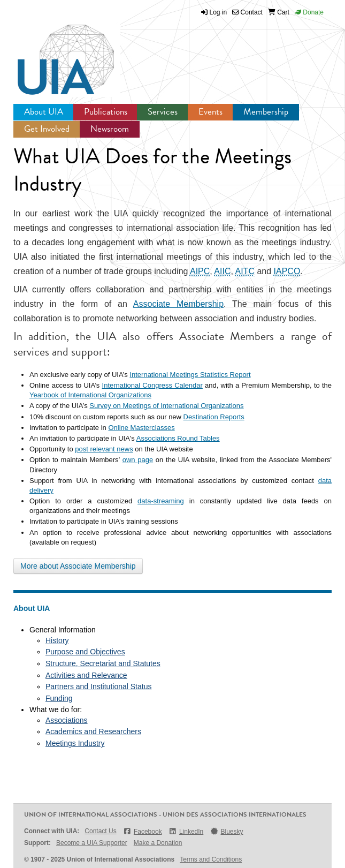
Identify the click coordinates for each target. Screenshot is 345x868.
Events (210, 112)
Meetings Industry (75, 743)
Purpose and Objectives (85, 652)
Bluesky (226, 831)
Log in (218, 12)
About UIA (44, 112)
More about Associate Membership (78, 566)
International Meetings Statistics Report (190, 375)
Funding (59, 698)
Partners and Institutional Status (98, 686)
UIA (53, 54)
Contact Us (100, 831)
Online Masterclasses (141, 428)
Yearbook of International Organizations (90, 395)
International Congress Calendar (152, 385)
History (57, 640)
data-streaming (161, 501)
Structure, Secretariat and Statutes (103, 663)
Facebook (143, 831)
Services (163, 112)
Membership (266, 112)
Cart (279, 12)
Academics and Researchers (93, 731)
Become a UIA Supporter (92, 843)
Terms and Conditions (211, 859)
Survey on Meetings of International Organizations (166, 406)
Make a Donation (158, 843)
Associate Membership (178, 304)
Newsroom (110, 129)
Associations (67, 720)
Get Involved (47, 129)
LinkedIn (186, 831)
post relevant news (104, 449)
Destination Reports (214, 417)
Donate (309, 12)
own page (138, 460)
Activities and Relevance (86, 675)
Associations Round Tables (178, 438)
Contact (247, 12)
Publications (106, 112)
